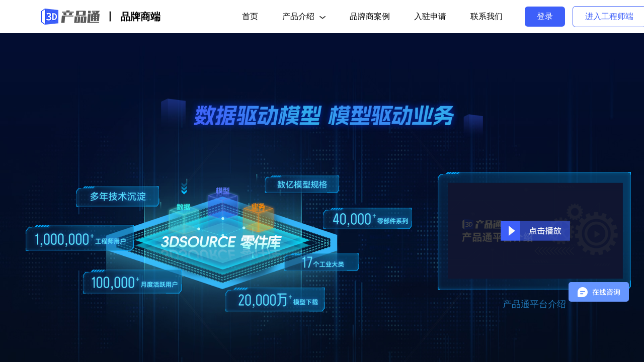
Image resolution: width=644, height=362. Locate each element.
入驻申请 (430, 16)
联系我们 (487, 16)
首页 (250, 16)
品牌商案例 (370, 16)
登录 (545, 16)
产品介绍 (304, 16)
